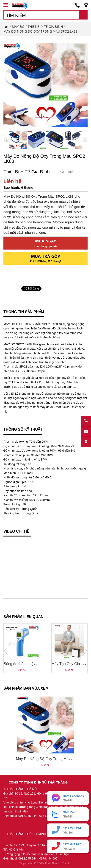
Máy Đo (18, 27)
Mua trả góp (45, 258)
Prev (8, 651)
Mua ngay (45, 243)
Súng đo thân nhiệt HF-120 (26, 664)
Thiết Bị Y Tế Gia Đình (45, 27)
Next (83, 651)
